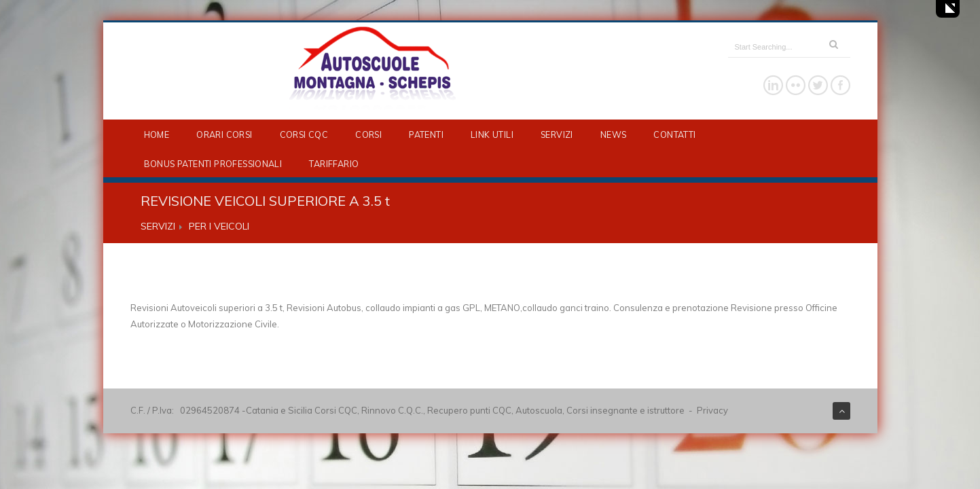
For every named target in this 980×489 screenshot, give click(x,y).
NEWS (614, 134)
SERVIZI (557, 134)
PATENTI (426, 134)
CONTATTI (674, 134)
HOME (157, 134)
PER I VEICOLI (219, 226)
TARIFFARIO (334, 164)
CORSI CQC (304, 134)
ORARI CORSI (224, 134)
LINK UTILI (492, 134)
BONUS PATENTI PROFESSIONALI (213, 164)
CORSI (368, 134)
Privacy (712, 410)
